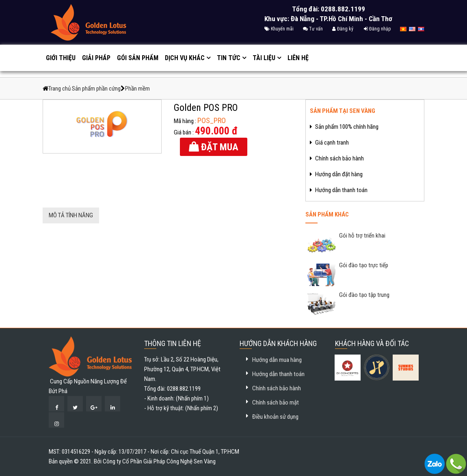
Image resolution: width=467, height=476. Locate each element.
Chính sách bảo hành (277, 388)
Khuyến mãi (279, 29)
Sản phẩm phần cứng (96, 89)
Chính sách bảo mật (276, 402)
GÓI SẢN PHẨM (138, 58)
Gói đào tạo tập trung (364, 295)
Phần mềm (137, 89)
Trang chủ (60, 89)
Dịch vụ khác (185, 58)
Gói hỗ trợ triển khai (362, 236)
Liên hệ (298, 58)
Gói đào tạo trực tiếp (363, 265)
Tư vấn (313, 29)
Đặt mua (218, 147)
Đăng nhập (377, 29)
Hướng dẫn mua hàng (277, 360)
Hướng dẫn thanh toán (278, 374)
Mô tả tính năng (71, 215)
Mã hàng (184, 121)
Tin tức (229, 58)
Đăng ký (343, 29)
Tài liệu (264, 58)
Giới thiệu (61, 58)
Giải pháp (96, 58)
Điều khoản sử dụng (275, 417)
